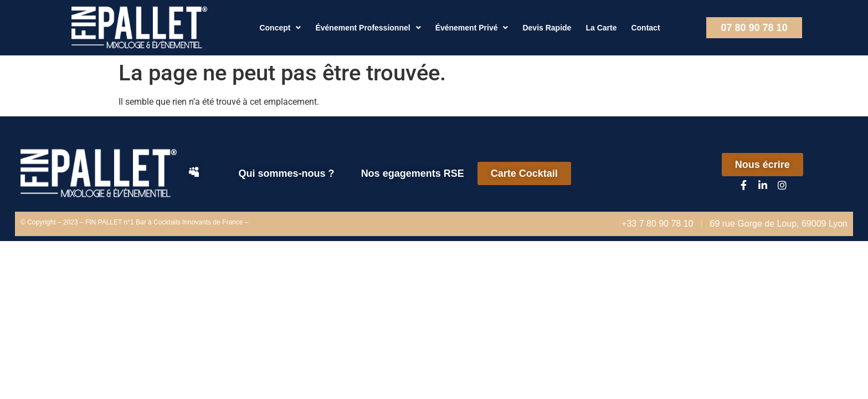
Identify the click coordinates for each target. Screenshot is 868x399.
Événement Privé (472, 28)
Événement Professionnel (368, 28)
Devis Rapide (547, 28)
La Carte (601, 28)
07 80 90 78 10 (754, 28)
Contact (645, 28)
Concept (280, 28)
